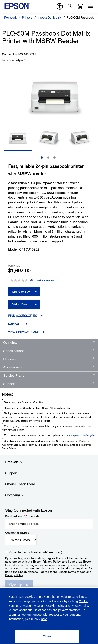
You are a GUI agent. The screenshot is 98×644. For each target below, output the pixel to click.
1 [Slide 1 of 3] (42, 158)
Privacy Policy (51, 562)
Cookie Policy (55, 606)
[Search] (70, 6)
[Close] (47, 636)
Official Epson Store (23, 484)
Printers (27, 17)
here (44, 619)
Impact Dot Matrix (50, 17)
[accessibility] (60, 6)
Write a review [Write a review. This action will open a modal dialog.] (45, 280)
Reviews (10, 359)
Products (14, 462)
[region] (49, 616)
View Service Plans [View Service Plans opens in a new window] (23, 332)
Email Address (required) (22, 516)
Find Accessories (23, 316)
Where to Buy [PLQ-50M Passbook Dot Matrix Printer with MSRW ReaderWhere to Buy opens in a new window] (21, 292)
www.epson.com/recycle (81, 435)
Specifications (14, 351)
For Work (10, 17)
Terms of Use (77, 572)
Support (15, 324)
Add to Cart (19, 304)
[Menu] (90, 6)
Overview (10, 343)
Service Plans (14, 375)
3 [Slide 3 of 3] (55, 158)
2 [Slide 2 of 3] (48, 158)
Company (15, 495)
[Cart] (80, 6)
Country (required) (18, 533)
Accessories (12, 367)
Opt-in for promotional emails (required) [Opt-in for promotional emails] (36, 552)
